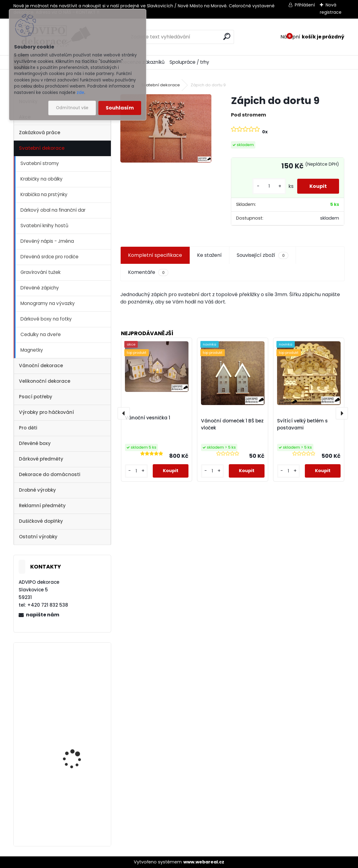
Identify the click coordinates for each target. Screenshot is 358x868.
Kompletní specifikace (155, 255)
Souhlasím (120, 108)
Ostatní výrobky (38, 537)
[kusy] (269, 186)
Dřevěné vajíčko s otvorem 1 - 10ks (72, 795)
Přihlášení (305, 5)
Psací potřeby (36, 397)
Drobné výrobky (37, 490)
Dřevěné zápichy (40, 288)
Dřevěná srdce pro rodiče (49, 257)
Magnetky (32, 350)
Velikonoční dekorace (45, 381)
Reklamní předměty (42, 506)
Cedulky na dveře (41, 334)
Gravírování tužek (40, 272)
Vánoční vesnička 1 (74, 730)
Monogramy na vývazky (48, 303)
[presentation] (124, 413)
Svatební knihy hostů (44, 226)
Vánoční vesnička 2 (75, 670)
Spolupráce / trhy (189, 62)
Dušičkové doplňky (41, 521)
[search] (227, 36)
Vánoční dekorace (41, 366)
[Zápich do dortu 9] (166, 128)
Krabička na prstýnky (44, 194)
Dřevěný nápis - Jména (47, 241)
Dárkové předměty (41, 459)
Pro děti (28, 428)
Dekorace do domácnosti (50, 474)
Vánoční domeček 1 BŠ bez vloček (232, 424)
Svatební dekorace (42, 148)
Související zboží (262, 255)
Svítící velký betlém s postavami (302, 424)
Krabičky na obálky (42, 179)
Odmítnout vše (72, 108)
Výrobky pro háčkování (46, 412)
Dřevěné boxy (35, 443)
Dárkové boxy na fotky (46, 319)
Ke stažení (209, 255)
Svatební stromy (40, 163)
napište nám (43, 615)
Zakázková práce (40, 133)
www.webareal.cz (204, 862)
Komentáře (148, 272)
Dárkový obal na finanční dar (53, 210)
